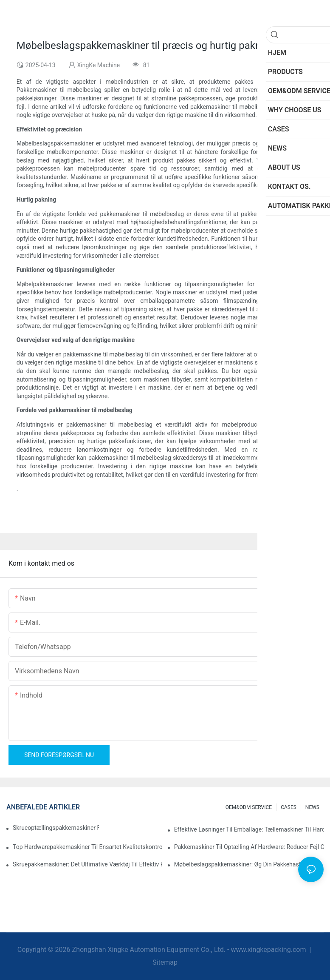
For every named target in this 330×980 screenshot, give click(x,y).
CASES (289, 807)
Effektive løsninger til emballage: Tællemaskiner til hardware (249, 829)
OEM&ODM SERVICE (249, 807)
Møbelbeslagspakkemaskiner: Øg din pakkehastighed (245, 864)
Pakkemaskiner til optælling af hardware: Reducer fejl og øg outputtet (249, 847)
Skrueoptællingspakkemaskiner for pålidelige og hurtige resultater (56, 828)
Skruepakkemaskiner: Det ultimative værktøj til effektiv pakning (87, 864)
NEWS (312, 807)
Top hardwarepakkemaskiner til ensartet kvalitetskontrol (87, 847)
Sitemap (165, 962)
